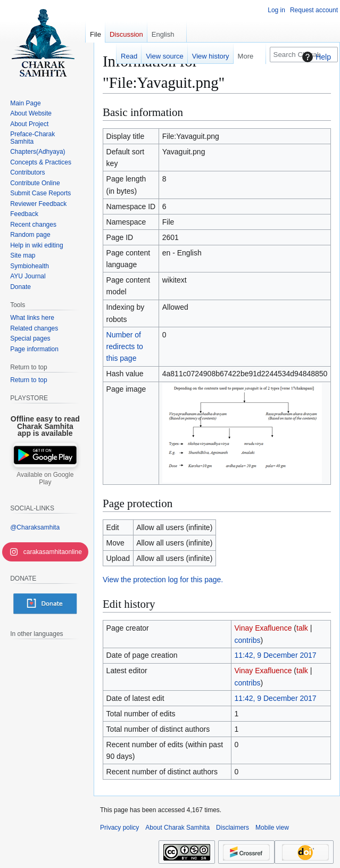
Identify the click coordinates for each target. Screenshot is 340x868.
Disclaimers (233, 828)
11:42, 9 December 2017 (276, 655)
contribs (248, 640)
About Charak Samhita (177, 828)
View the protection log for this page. (163, 580)
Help (315, 57)
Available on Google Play (45, 478)
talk (302, 628)
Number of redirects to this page (125, 347)
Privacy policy (119, 828)
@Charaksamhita (35, 527)
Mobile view (272, 828)
